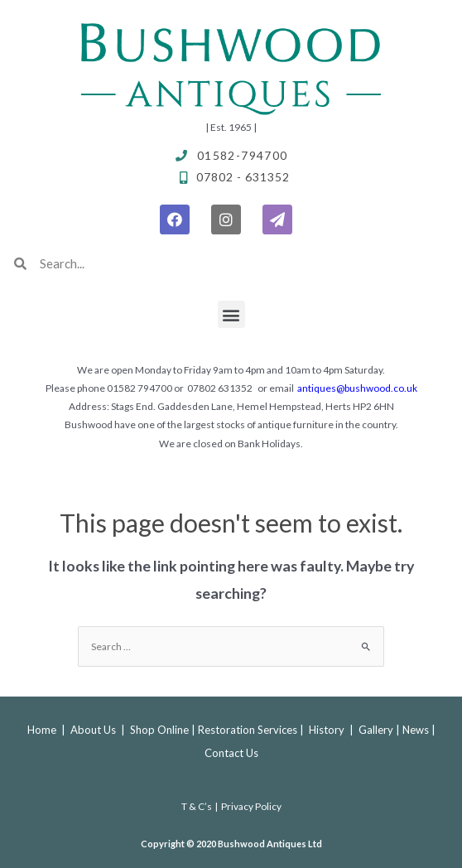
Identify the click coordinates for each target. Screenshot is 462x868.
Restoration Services (248, 730)
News (416, 730)
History (327, 730)
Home (42, 730)
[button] (231, 314)
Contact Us (231, 753)
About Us (94, 730)
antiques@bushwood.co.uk (357, 388)
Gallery (376, 730)
